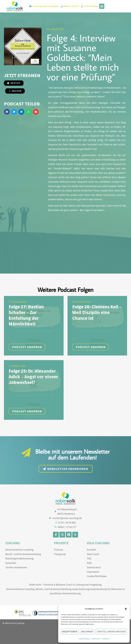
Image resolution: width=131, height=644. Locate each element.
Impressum (105, 638)
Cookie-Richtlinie (84, 638)
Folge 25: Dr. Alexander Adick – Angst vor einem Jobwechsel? (33, 398)
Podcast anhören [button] (27, 368)
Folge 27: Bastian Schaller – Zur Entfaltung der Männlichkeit (26, 336)
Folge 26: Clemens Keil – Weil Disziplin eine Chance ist (97, 333)
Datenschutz (96, 638)
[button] (126, 609)
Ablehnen (87, 632)
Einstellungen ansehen (111, 632)
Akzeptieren (70, 632)
